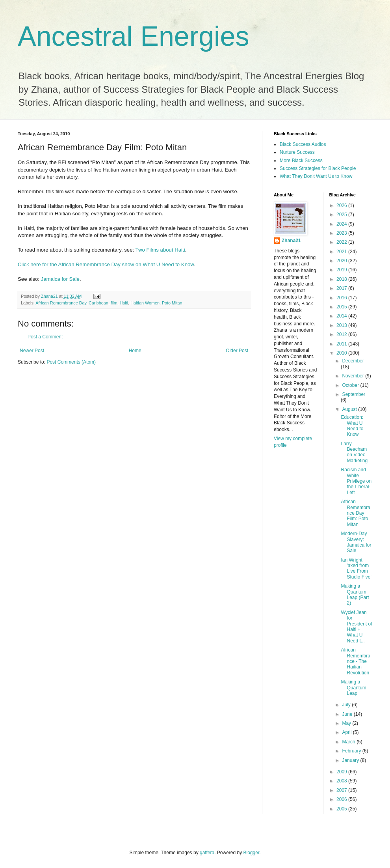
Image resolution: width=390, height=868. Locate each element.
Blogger (252, 853)
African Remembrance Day (61, 303)
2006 (342, 799)
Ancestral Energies (134, 36)
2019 (342, 270)
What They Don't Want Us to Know (316, 176)
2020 (342, 261)
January (351, 760)
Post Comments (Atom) (71, 362)
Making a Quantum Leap (353, 688)
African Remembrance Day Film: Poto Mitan (355, 513)
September (354, 394)
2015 (342, 307)
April (347, 732)
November (354, 376)
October (351, 385)
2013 (342, 325)
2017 (342, 288)
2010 (342, 353)
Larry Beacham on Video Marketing (354, 452)
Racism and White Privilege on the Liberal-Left (356, 481)
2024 (342, 224)
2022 (342, 242)
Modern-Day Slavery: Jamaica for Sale (356, 542)
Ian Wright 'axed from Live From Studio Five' (356, 568)
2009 (342, 772)
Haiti (124, 303)
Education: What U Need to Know (352, 426)
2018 (342, 279)
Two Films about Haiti (160, 250)
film (114, 303)
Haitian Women (145, 303)
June (348, 714)
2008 (342, 781)
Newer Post (32, 351)
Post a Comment (45, 337)
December (353, 361)
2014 (342, 316)
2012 (342, 334)
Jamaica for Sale (60, 279)
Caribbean (98, 303)
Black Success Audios (303, 144)
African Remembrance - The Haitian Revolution (355, 661)
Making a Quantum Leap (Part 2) (355, 595)
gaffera (207, 853)
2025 (342, 215)
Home (135, 351)
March (349, 742)
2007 (342, 790)
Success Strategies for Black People (318, 168)
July (347, 705)
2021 (342, 252)
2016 (342, 298)
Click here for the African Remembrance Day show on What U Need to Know (106, 264)
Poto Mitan (172, 303)
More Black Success (301, 161)
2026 (342, 205)
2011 (342, 344)
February (352, 751)
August (350, 409)
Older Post (237, 351)
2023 (342, 233)
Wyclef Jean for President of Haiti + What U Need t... (356, 627)
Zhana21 (291, 241)
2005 (342, 809)
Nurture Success (297, 152)
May (347, 723)
